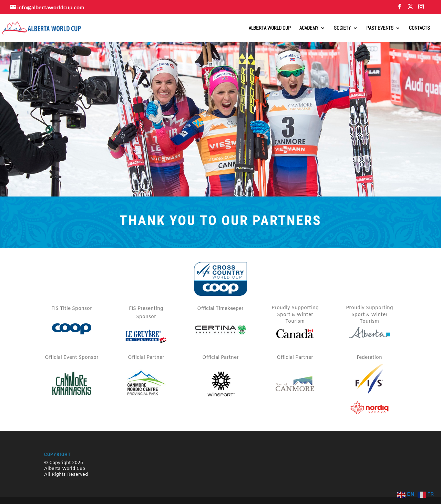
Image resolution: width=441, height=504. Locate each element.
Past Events (380, 28)
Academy (309, 28)
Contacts (419, 28)
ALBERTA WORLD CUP (270, 28)
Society (342, 28)
